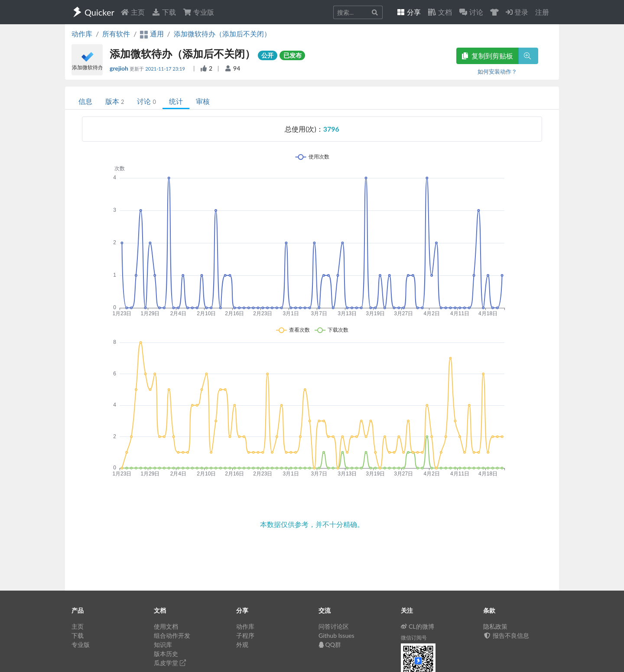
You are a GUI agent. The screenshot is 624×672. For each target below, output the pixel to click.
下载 (164, 12)
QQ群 (330, 645)
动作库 (82, 34)
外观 (242, 645)
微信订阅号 (414, 638)
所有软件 (116, 34)
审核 (203, 101)
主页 (133, 12)
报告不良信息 (506, 635)
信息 (85, 101)
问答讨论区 (334, 626)
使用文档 (166, 626)
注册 (542, 12)
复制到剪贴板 (487, 56)
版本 (115, 101)
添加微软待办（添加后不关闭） (222, 34)
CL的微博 (418, 626)
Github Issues (336, 635)
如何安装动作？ (497, 71)
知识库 (163, 645)
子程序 (245, 635)
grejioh (120, 68)
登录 (517, 12)
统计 (176, 101)
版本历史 (166, 654)
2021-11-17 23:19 (166, 69)
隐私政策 (495, 626)
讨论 (146, 101)
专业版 (198, 12)
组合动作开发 (172, 635)
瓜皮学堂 (170, 663)
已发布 (292, 55)
